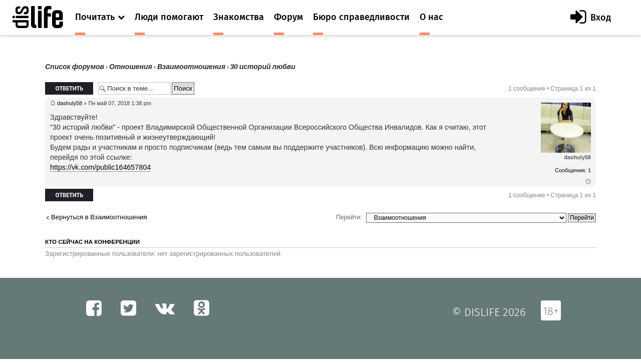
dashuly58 (70, 103)
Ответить (69, 88)
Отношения (131, 67)
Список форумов (75, 67)
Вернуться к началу (588, 182)
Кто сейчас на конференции (92, 242)
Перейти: (349, 217)
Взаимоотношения (191, 67)
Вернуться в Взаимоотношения (99, 217)
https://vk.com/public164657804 (100, 167)
